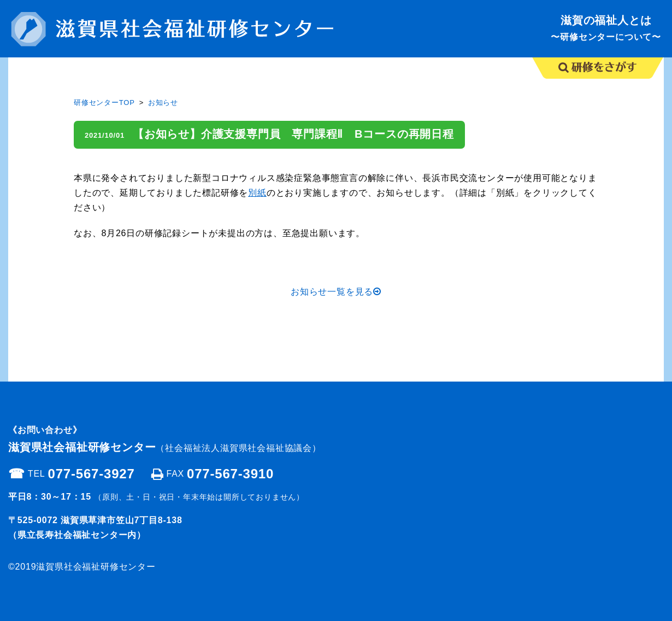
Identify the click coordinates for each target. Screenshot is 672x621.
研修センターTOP (104, 102)
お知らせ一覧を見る (336, 292)
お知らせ (163, 102)
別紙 (257, 193)
